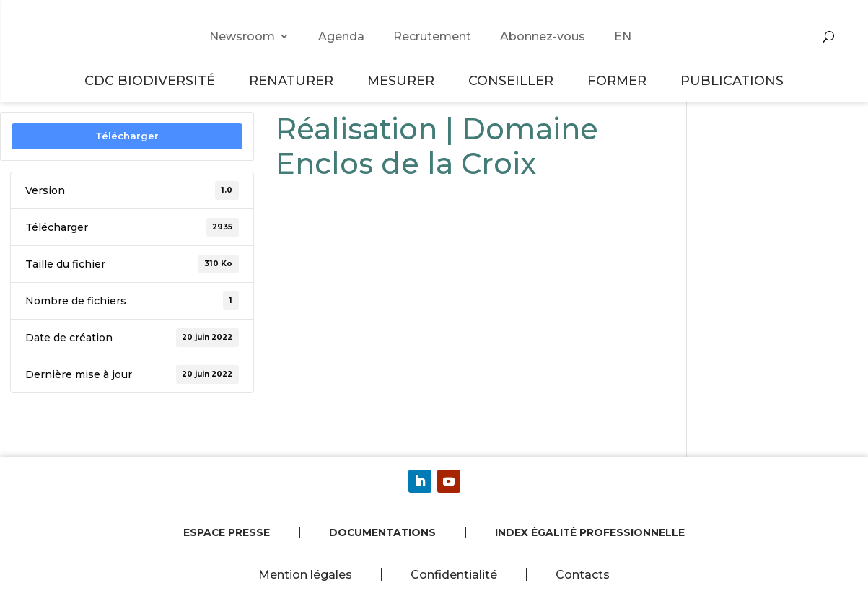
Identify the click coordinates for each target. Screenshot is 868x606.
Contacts (583, 575)
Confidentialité (454, 575)
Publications (732, 80)
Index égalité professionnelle (590, 532)
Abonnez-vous (543, 36)
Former (619, 80)
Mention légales (305, 575)
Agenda (341, 36)
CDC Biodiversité (152, 80)
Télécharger (127, 136)
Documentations (382, 532)
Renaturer (293, 80)
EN (623, 36)
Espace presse (227, 532)
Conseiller (513, 80)
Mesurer (403, 80)
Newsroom (242, 36)
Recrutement (432, 36)
